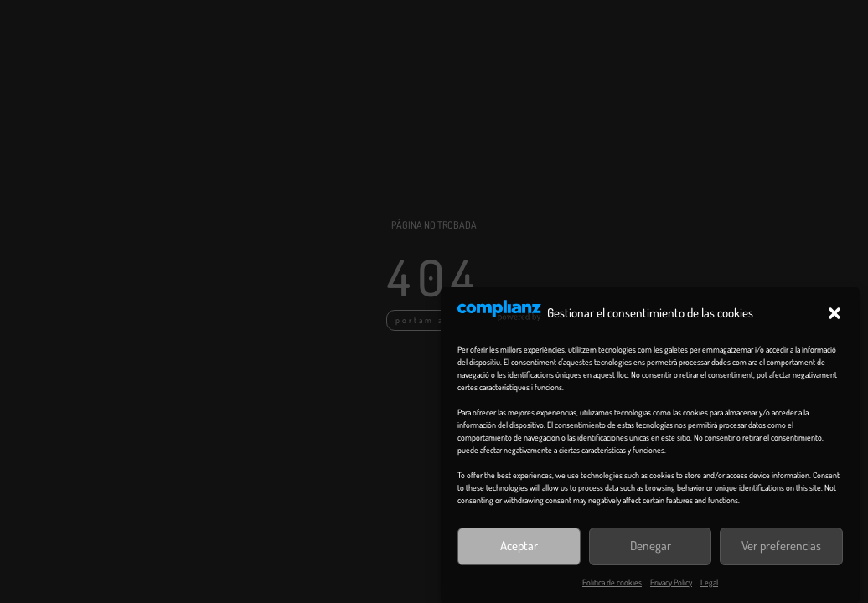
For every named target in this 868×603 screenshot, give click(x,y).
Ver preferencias (781, 546)
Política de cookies (612, 582)
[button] (834, 313)
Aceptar (519, 546)
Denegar (651, 546)
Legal (709, 582)
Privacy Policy (671, 582)
